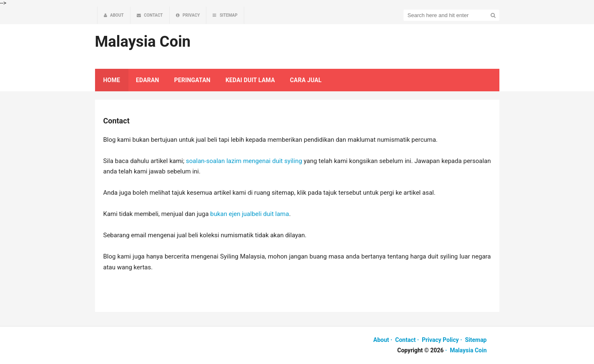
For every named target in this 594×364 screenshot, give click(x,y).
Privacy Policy (440, 340)
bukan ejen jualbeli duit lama (249, 214)
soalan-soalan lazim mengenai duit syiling (244, 161)
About (381, 340)
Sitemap (476, 340)
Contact (405, 340)
